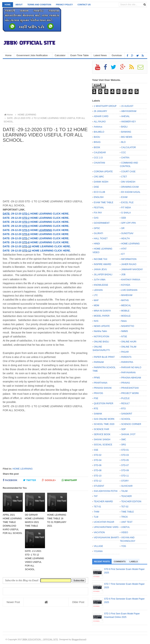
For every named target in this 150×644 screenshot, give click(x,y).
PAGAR (125, 352)
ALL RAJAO (100, 122)
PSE (96, 398)
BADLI (124, 127)
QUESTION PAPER (104, 403)
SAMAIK (98, 414)
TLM (96, 517)
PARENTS (126, 357)
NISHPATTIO (128, 326)
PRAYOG (98, 393)
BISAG (97, 142)
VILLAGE (98, 546)
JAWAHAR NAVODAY (132, 269)
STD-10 (27, 246)
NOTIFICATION (102, 337)
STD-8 (26, 242)
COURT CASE (128, 172)
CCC (124, 153)
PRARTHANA (101, 383)
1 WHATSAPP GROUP (105, 106)
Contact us (84, 5)
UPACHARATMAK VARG (106, 527)
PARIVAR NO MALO (131, 367)
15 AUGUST (127, 106)
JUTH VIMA (100, 280)
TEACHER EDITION (131, 502)
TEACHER (126, 496)
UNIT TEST (127, 522)
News (124, 321)
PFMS (97, 378)
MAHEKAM (127, 295)
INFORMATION (129, 259)
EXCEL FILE (127, 202)
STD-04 (98, 460)
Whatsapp (69, 480)
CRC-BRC (99, 177)
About (19, 5)
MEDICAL (126, 305)
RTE (96, 409)
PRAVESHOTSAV (130, 388)
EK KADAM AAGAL (131, 192)
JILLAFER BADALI (103, 275)
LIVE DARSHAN (129, 290)
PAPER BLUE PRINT (104, 357)
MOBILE (125, 311)
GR (123, 228)
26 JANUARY (100, 111)
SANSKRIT (127, 414)
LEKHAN (98, 290)
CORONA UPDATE (103, 172)
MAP (96, 300)
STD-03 (125, 455)
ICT (123, 254)
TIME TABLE (128, 512)
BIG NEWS (127, 137)
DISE (96, 187)
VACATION (99, 532)
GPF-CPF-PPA (129, 223)
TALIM (124, 491)
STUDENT (99, 486)
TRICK (124, 517)
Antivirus (98, 127)
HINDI (97, 244)
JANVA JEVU (100, 269)
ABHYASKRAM (129, 111)
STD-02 (98, 455)
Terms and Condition (39, 5)
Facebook (10, 480)
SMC (124, 440)
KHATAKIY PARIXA (131, 280)
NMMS (125, 331)
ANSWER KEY (129, 122)
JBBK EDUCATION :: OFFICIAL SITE (40, 639)
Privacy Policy (64, 5)
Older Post (78, 602)
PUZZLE (125, 398)
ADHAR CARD (101, 116)
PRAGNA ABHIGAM (131, 378)
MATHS (125, 300)
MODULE (126, 316)
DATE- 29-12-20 (12, 234)
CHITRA (125, 158)
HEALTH (125, 239)
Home (8, 5)
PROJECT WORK (130, 393)
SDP (123, 429)
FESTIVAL (99, 208)
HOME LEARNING (22, 469)
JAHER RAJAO (129, 264)
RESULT (125, 403)
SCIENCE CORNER (131, 424)
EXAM (124, 197)
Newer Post (13, 602)
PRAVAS (125, 383)
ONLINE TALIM (129, 347)
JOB (123, 275)
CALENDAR (100, 153)
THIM (96, 512)
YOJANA (98, 551)
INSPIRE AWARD (102, 264)
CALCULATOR (129, 147)
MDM (96, 305)
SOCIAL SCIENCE (103, 445)
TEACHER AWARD (103, 502)
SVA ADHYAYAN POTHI (106, 491)
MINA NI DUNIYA (102, 311)
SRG (124, 445)
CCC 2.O (98, 158)
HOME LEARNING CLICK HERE (49, 234)
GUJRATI (98, 233)
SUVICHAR (127, 486)
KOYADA (126, 285)
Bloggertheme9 (79, 639)
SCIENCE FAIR (101, 429)
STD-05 (125, 460)
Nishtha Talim (100, 331)
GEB (123, 218)
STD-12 (27, 251)
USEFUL (125, 527)
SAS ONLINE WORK (104, 419)
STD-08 (98, 470)
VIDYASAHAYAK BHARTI (106, 538)
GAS (96, 218)
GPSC (97, 228)
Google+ (49, 480)
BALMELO (99, 132)
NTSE (124, 337)
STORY (125, 481)
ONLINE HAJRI (129, 342)
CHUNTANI (99, 163)
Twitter (30, 480)
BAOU (97, 137)
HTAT (124, 249)
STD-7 (26, 238)
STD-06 (98, 465)
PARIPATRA (127, 362)
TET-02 (125, 507)
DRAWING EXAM (130, 187)
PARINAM (99, 362)
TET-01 (97, 507)
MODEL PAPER (102, 316)
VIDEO (125, 532)
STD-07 (125, 465)
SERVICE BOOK (102, 434)
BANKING (126, 132)
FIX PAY (98, 213)
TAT (96, 496)
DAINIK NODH (101, 182)
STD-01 (125, 450)
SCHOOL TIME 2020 (104, 424)
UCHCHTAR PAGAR (104, 522)
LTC (96, 295)
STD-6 (26, 234)
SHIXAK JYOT (128, 434)
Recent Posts (102, 562)
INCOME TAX (101, 259)
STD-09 (125, 470)
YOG (124, 546)
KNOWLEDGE (101, 285)
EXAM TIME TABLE (104, 202)
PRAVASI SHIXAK (103, 388)
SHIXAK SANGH (102, 440)
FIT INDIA (126, 208)
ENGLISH (99, 197)
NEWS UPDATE (102, 326)
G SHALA (126, 213)
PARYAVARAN (128, 373)
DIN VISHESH (128, 182)
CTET (124, 177)
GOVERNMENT (102, 223)
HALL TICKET (101, 239)
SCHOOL (126, 419)
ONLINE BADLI (101, 342)
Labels (134, 562)
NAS (96, 321)
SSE (96, 450)
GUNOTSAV (127, 233)
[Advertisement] (45, 86)
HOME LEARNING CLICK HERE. (49, 238)
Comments (120, 562)
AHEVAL (125, 116)
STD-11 (125, 476)
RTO (123, 409)
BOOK (97, 147)
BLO (123, 142)
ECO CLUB (99, 192)
